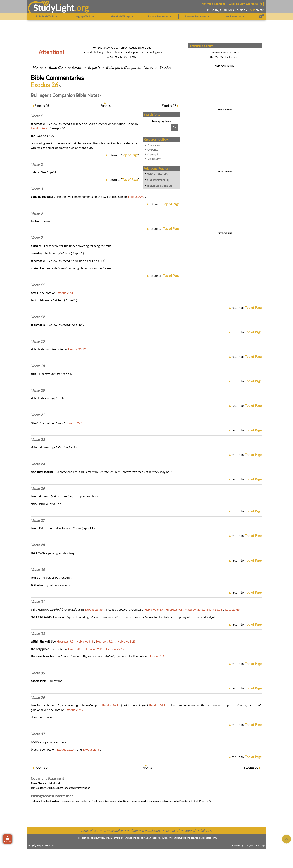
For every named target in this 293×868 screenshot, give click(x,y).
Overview (153, 150)
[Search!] (174, 127)
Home (37, 67)
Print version (154, 145)
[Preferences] (262, 16)
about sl (190, 831)
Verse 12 (38, 317)
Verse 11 (38, 285)
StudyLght (54, 8)
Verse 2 (37, 164)
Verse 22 (38, 440)
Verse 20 (38, 390)
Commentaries (65, 67)
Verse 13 (38, 341)
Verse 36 (38, 698)
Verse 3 (37, 189)
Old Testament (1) (158, 180)
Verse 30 (38, 570)
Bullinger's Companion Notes (129, 67)
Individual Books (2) (159, 186)
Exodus (165, 67)
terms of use (90, 831)
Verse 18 (38, 366)
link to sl (206, 831)
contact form (210, 838)
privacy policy (113, 831)
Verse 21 (38, 415)
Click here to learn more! (122, 56)
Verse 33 (38, 634)
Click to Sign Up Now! (243, 4)
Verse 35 (38, 673)
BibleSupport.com (58, 788)
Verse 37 (38, 734)
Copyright (153, 154)
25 (42, 106)
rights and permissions (146, 831)
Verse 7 (37, 238)
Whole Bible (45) (158, 174)
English (94, 67)
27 (169, 106)
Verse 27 (38, 520)
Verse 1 (37, 116)
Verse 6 (37, 213)
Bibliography (154, 159)
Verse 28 (38, 545)
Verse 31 (38, 602)
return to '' (124, 155)
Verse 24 (38, 464)
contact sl (173, 831)
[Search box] (157, 127)
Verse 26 (38, 488)
